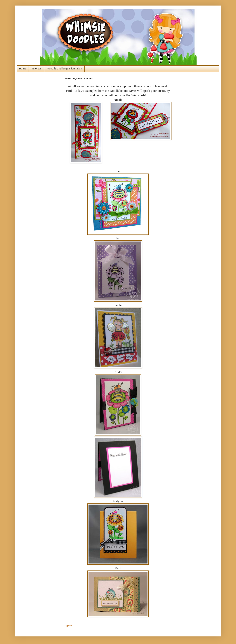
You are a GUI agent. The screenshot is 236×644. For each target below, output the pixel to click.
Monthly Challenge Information (65, 69)
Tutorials (36, 69)
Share (68, 626)
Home (23, 69)
